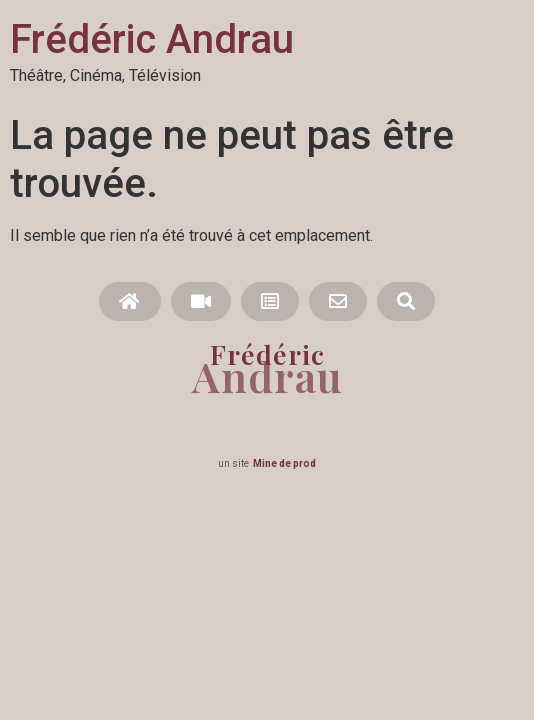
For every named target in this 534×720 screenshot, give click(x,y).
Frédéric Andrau (152, 39)
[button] (129, 301)
